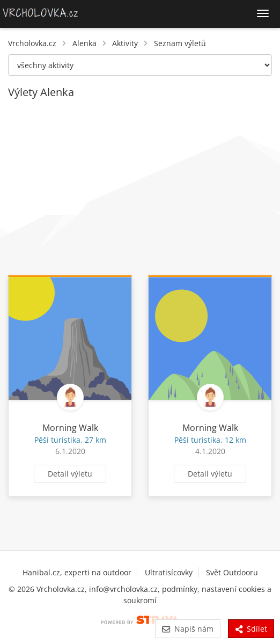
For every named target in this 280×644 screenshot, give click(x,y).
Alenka (84, 43)
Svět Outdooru (232, 572)
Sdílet (251, 629)
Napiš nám (187, 629)
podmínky (180, 589)
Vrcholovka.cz (32, 43)
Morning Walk (70, 428)
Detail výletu (70, 474)
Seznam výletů (180, 43)
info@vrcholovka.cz (123, 589)
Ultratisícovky (169, 572)
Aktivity (125, 43)
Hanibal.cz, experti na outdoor (77, 572)
